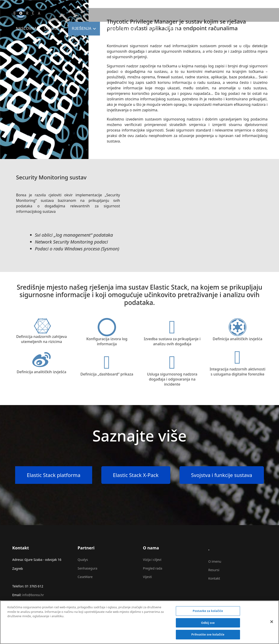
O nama (173, 29)
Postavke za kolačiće (208, 614)
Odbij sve (208, 626)
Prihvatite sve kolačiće (208, 638)
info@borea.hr (33, 595)
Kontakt (214, 578)
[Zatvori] (272, 625)
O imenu (215, 561)
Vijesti (148, 577)
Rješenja (81, 29)
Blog (153, 29)
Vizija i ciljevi (152, 560)
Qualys (83, 560)
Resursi (214, 570)
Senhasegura (88, 568)
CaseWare (85, 577)
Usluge (52, 29)
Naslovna (26, 29)
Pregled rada (153, 568)
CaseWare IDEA (119, 29)
